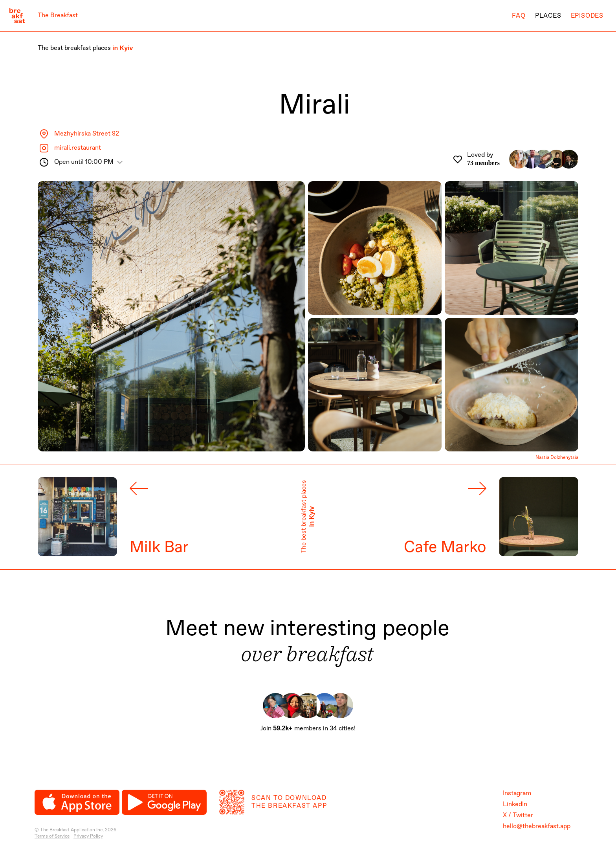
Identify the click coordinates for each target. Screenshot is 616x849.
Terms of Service (52, 836)
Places (548, 16)
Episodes (587, 16)
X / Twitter (518, 816)
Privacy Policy (88, 836)
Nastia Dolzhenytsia (557, 458)
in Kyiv (123, 48)
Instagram (517, 794)
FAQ (519, 16)
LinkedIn (515, 805)
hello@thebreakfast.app (537, 827)
